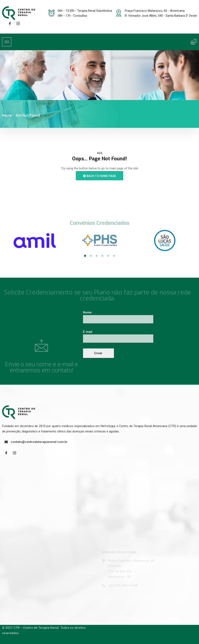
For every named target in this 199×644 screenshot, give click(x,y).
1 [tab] (85, 256)
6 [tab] (114, 256)
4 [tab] (102, 256)
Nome (118, 316)
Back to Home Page (99, 176)
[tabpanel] (35, 240)
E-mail (118, 335)
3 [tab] (97, 256)
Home (7, 115)
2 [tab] (91, 256)
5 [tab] (108, 256)
